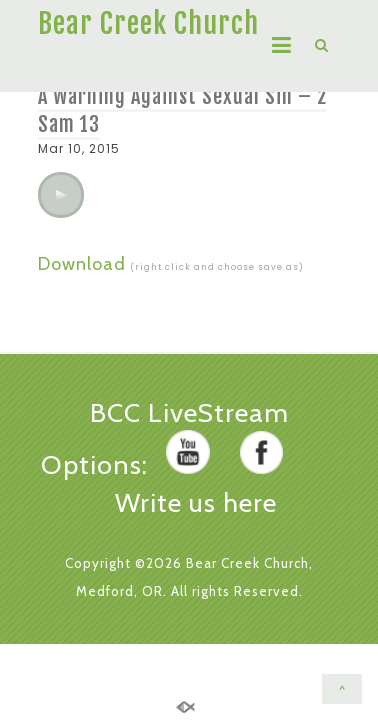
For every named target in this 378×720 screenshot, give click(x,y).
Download (82, 264)
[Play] (61, 195)
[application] (61, 195)
